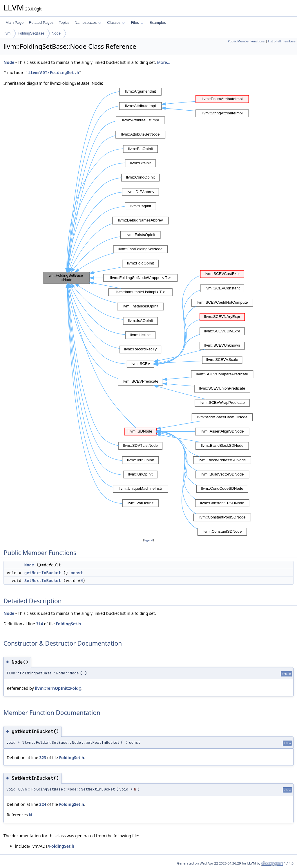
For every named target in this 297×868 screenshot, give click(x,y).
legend (148, 540)
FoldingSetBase (31, 33)
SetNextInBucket (43, 581)
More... (164, 62)
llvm (7, 33)
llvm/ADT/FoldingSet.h (53, 73)
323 (43, 758)
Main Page (15, 22)
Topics (64, 22)
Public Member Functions (246, 41)
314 (39, 624)
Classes (116, 22)
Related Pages (41, 22)
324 (43, 804)
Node (56, 33)
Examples (158, 22)
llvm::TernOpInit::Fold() (58, 688)
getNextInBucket (43, 573)
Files (137, 22)
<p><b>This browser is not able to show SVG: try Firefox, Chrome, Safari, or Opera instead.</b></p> (148, 312)
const (77, 573)
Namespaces (88, 22)
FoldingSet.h (68, 624)
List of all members (282, 41)
